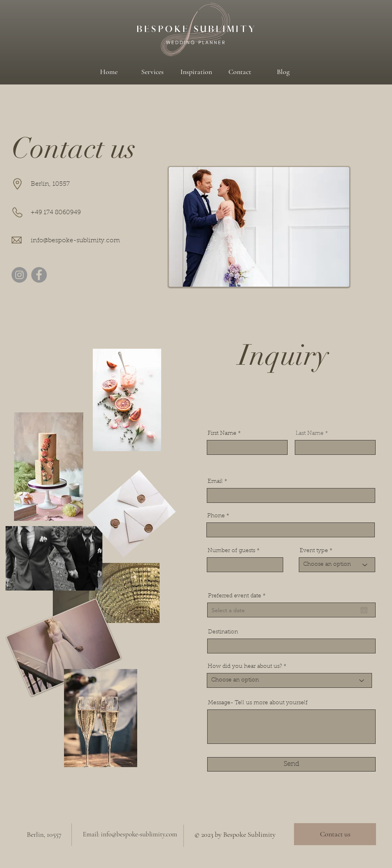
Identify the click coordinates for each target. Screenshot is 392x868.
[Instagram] (19, 275)
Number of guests (231, 551)
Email (215, 482)
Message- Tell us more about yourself (258, 703)
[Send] (291, 764)
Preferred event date (238, 596)
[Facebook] (39, 275)
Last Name (310, 434)
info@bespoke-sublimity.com (75, 241)
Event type (314, 551)
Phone (216, 516)
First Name (222, 434)
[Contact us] (335, 834)
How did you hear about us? (245, 667)
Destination (223, 632)
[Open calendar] (364, 610)
